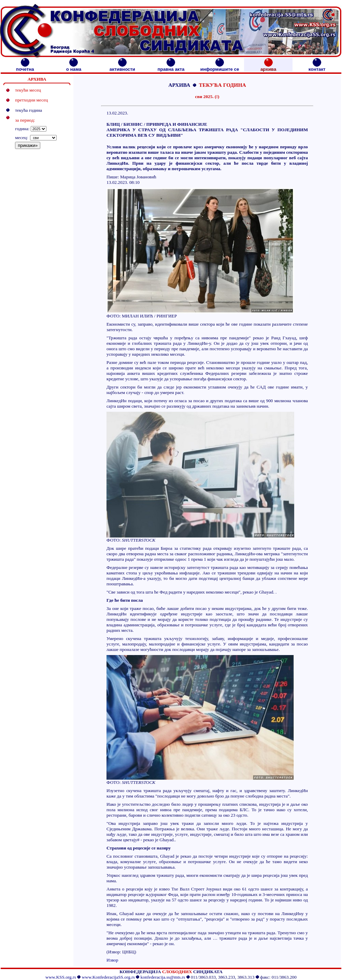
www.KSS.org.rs (61, 977)
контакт (317, 67)
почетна (25, 67)
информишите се (220, 67)
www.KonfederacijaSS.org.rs (108, 977)
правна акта (171, 67)
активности (122, 67)
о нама (74, 67)
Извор (112, 960)
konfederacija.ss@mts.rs (163, 977)
